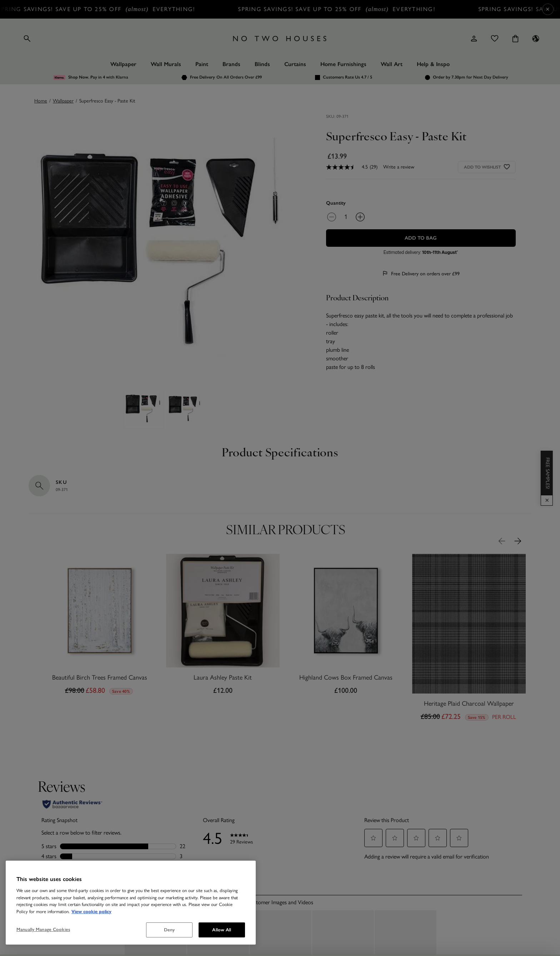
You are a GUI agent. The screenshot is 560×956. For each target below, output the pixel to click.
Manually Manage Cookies (43, 929)
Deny (169, 930)
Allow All (222, 930)
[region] (131, 903)
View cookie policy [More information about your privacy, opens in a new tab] (91, 912)
